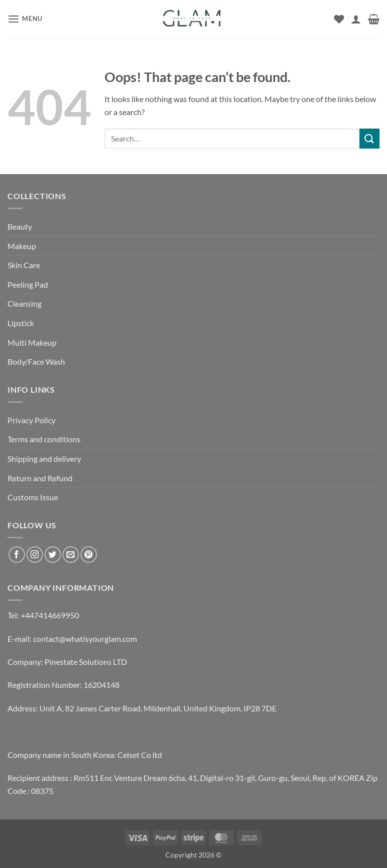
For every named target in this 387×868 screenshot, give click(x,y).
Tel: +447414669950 (43, 615)
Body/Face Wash (36, 361)
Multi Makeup (32, 342)
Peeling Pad (28, 284)
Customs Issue (33, 497)
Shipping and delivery (44, 459)
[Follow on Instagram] (35, 555)
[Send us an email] (71, 555)
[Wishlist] (339, 19)
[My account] (356, 19)
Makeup (22, 246)
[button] (25, 19)
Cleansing (24, 303)
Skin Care (24, 265)
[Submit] (369, 138)
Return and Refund (40, 478)
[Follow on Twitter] (53, 555)
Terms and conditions (44, 439)
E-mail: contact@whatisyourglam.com (72, 639)
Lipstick (21, 323)
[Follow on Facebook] (17, 555)
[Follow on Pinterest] (89, 555)
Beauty (20, 226)
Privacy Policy (31, 420)
